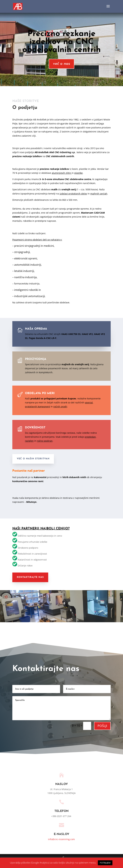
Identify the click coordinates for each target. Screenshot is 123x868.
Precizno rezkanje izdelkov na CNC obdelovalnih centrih (62, 42)
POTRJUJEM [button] (105, 863)
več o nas (61, 64)
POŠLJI (102, 726)
